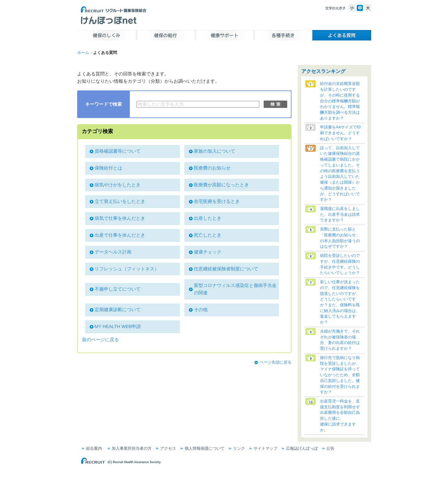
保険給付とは (108, 168)
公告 (330, 448)
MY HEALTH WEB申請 (118, 326)
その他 (201, 310)
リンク (239, 448)
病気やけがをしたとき (118, 185)
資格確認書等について (118, 151)
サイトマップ (265, 448)
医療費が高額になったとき (221, 185)
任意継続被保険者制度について (226, 269)
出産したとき (208, 218)
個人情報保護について (205, 448)
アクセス (168, 448)
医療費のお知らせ (212, 168)
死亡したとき (208, 235)
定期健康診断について (118, 310)
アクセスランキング (323, 71)
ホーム (83, 53)
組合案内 (94, 448)
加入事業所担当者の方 (132, 448)
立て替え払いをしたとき (120, 201)
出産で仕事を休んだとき (120, 235)
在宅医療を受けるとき (217, 201)
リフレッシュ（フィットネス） (127, 269)
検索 (275, 104)
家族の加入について (215, 151)
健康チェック (208, 252)
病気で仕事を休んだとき (120, 218)
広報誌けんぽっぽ (302, 448)
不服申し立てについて (118, 289)
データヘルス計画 (113, 252)
